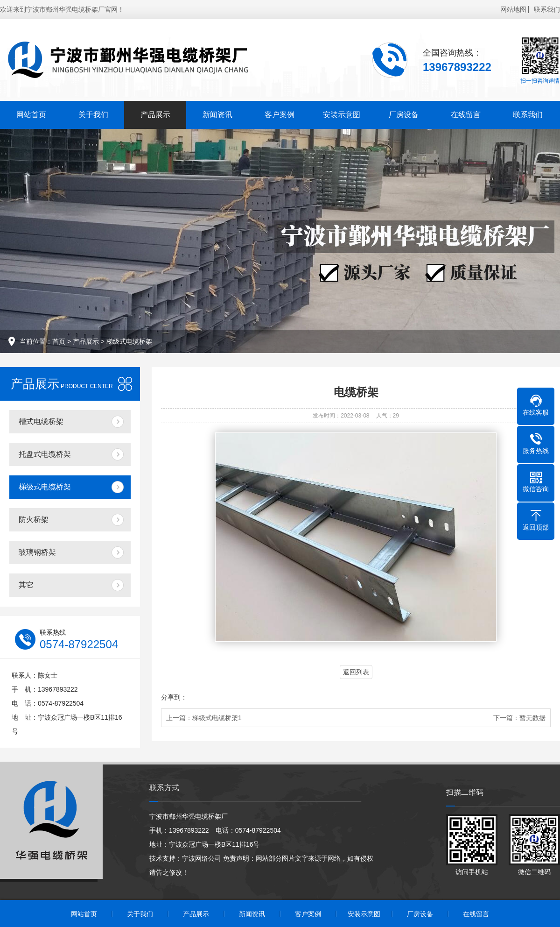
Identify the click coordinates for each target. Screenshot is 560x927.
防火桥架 (34, 520)
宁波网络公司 (202, 858)
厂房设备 (404, 115)
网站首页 (31, 115)
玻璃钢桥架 (37, 552)
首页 (59, 341)
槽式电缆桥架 (41, 421)
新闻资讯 (217, 115)
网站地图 (513, 9)
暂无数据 (532, 718)
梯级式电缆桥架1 (217, 718)
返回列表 (356, 672)
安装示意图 (342, 115)
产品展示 (155, 115)
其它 (26, 585)
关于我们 (93, 115)
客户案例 (280, 115)
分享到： (174, 697)
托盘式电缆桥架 (45, 454)
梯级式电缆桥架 (129, 341)
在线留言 (466, 115)
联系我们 (547, 9)
